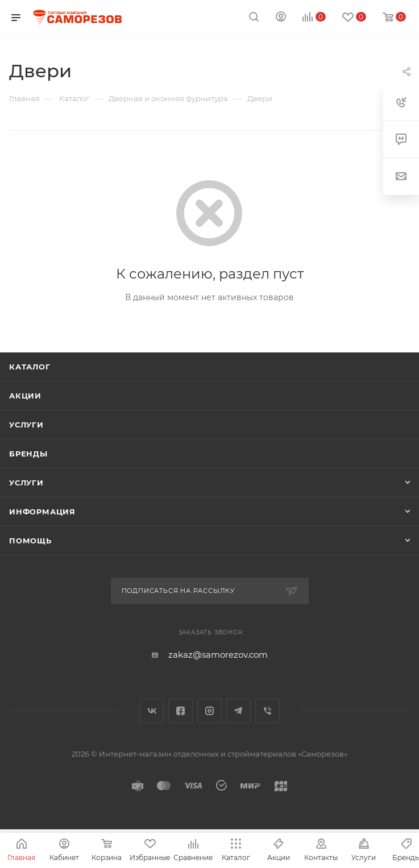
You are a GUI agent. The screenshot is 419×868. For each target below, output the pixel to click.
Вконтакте (152, 711)
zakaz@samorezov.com (218, 655)
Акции (25, 396)
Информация (42, 512)
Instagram (209, 711)
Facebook (181, 711)
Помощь (30, 541)
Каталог (30, 367)
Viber (267, 711)
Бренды (28, 454)
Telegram (238, 711)
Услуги (26, 425)
